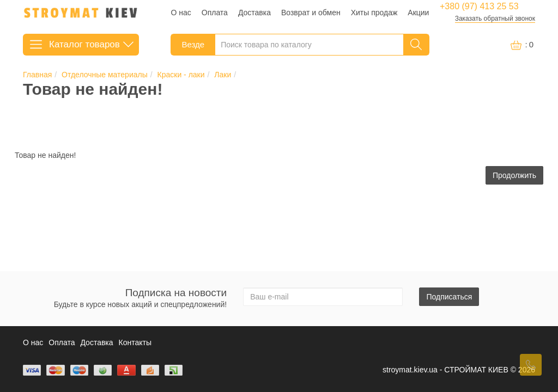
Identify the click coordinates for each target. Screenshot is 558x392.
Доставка (254, 13)
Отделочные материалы (105, 75)
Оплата (215, 13)
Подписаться (449, 297)
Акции (418, 13)
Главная (37, 75)
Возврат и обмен (311, 13)
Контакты (135, 342)
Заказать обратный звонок (495, 19)
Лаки (223, 75)
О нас (181, 13)
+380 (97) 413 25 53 (479, 7)
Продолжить (514, 175)
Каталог (81, 43)
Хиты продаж (374, 13)
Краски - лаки (181, 75)
